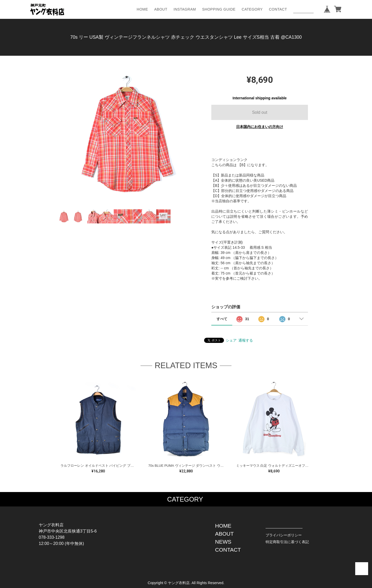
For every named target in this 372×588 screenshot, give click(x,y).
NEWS (223, 542)
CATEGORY (252, 9)
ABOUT (161, 9)
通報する (246, 340)
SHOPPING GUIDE (219, 9)
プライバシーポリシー (284, 535)
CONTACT (278, 9)
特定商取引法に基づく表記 (287, 542)
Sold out (260, 112)
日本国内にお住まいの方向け (260, 127)
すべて (222, 319)
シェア (231, 340)
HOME (142, 9)
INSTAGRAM (185, 9)
